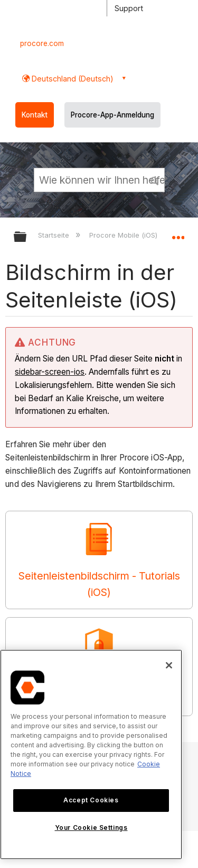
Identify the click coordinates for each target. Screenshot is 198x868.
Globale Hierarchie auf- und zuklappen (27, 237)
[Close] (169, 665)
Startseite (55, 235)
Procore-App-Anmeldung (112, 115)
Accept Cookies (91, 800)
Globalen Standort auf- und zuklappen (178, 233)
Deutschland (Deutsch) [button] (72, 79)
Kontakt (35, 115)
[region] (91, 754)
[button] (155, 179)
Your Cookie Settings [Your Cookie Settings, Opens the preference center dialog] (91, 828)
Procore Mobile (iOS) (124, 235)
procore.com (42, 43)
